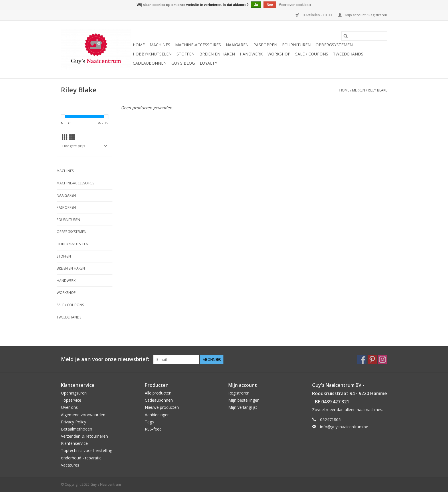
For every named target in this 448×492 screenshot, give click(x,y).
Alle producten (158, 393)
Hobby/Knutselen (152, 54)
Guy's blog (183, 63)
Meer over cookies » (295, 5)
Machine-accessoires (198, 45)
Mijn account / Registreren (363, 15)
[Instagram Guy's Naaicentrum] (382, 359)
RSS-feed (153, 429)
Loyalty (208, 63)
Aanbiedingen (157, 415)
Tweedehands (348, 54)
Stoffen (186, 54)
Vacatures (70, 465)
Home (139, 45)
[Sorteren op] (85, 146)
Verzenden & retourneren (84, 436)
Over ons (69, 407)
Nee (270, 5)
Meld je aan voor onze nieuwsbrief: (105, 359)
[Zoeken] (364, 36)
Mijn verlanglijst (243, 407)
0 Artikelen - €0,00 (314, 15)
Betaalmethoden (77, 429)
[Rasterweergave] (65, 137)
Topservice (71, 400)
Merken (359, 90)
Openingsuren (74, 393)
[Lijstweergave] (72, 137)
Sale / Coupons (312, 54)
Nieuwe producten (162, 407)
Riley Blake (377, 90)
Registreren (239, 393)
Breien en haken (217, 54)
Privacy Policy (74, 422)
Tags (149, 422)
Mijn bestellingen (244, 400)
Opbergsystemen (334, 45)
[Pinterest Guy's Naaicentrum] (372, 359)
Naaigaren (237, 45)
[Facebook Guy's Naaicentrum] (362, 359)
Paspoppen (265, 45)
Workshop (279, 54)
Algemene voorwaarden (83, 415)
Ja (256, 5)
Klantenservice (74, 443)
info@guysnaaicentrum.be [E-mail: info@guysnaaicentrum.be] (344, 427)
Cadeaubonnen (150, 63)
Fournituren (296, 45)
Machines (160, 45)
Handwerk (251, 54)
